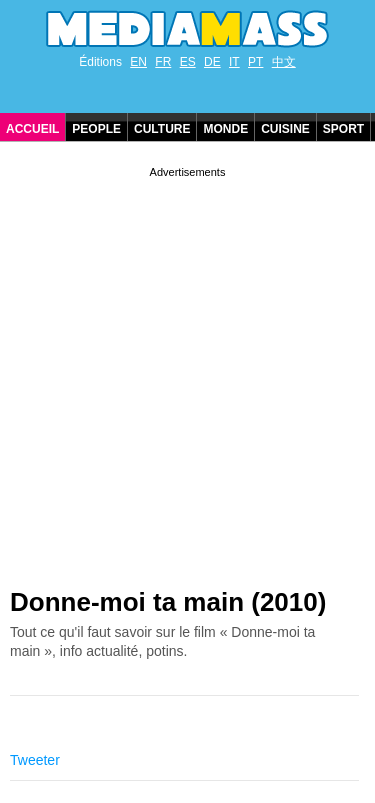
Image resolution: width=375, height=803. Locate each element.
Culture (162, 129)
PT (255, 62)
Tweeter (35, 760)
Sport (343, 129)
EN (138, 62)
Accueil (32, 129)
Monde (225, 129)
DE (212, 62)
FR (163, 62)
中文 (284, 62)
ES (188, 62)
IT (234, 62)
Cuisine (285, 129)
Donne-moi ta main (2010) (168, 602)
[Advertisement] (187, 369)
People (96, 129)
